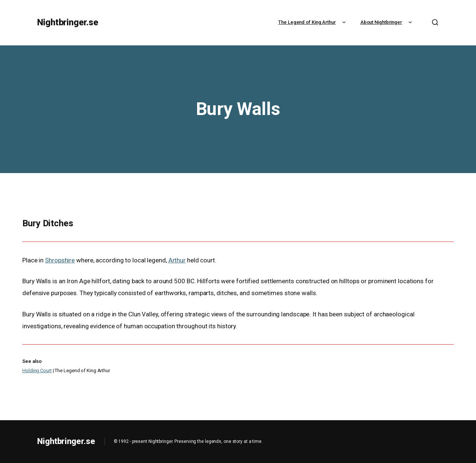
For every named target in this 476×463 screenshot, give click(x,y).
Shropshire (60, 260)
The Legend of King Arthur (313, 22)
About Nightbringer (387, 22)
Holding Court (37, 371)
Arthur (177, 260)
